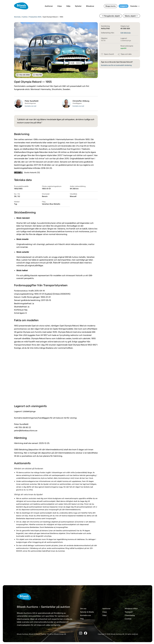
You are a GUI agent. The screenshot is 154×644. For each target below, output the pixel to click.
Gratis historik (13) (27, 172)
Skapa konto (111, 6)
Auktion (25, 17)
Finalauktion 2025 (35, 17)
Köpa (60, 6)
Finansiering (130, 615)
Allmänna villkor (131, 609)
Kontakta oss (86, 615)
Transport (129, 612)
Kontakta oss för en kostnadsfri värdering (116, 65)
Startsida (17, 17)
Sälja (68, 6)
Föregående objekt (111, 16)
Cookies (128, 619)
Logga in (124, 6)
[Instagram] (81, 633)
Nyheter (78, 6)
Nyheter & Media (87, 612)
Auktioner (49, 6)
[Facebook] (86, 633)
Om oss (83, 609)
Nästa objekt (131, 16)
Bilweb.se (90, 6)
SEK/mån (126, 33)
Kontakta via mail (30, 106)
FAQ (82, 619)
